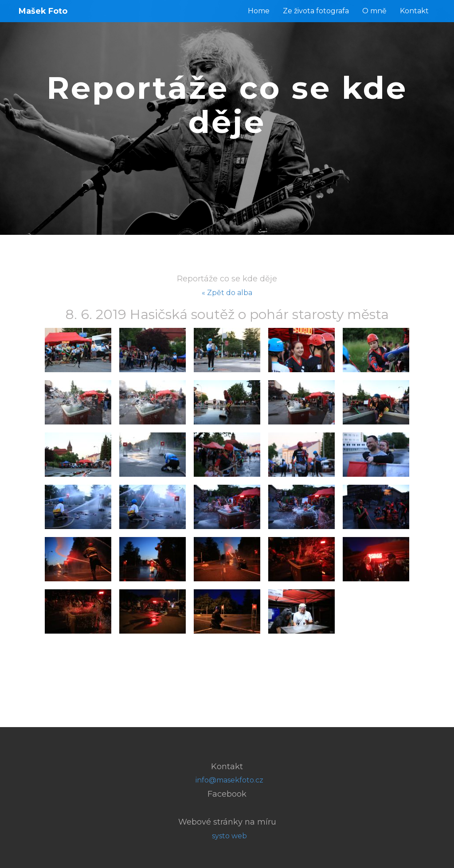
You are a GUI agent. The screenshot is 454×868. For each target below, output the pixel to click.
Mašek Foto (43, 11)
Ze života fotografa (316, 11)
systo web (229, 836)
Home (259, 11)
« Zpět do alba (227, 293)
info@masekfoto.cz (229, 780)
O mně (374, 11)
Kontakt (414, 11)
